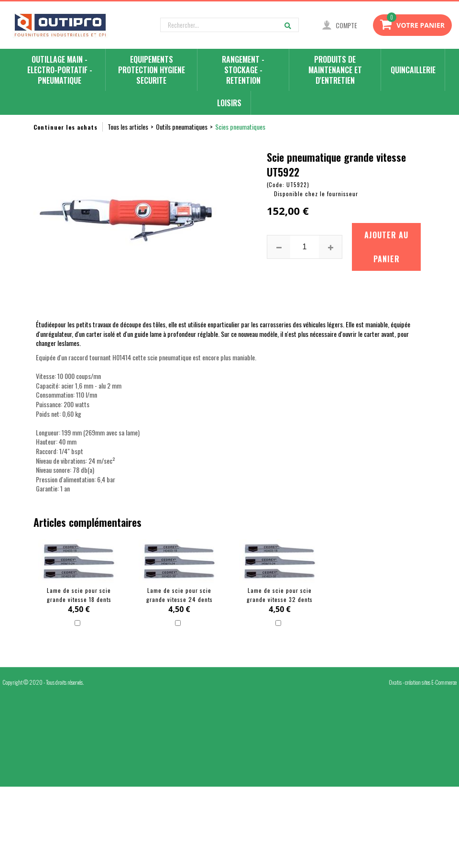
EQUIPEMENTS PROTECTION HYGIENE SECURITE (152, 70)
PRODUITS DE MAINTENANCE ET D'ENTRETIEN (335, 70)
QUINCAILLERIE (413, 70)
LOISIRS (229, 103)
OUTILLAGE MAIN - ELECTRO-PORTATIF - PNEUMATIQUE (60, 70)
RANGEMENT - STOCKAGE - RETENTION (243, 70)
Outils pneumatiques (182, 127)
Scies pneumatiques (240, 127)
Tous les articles (128, 127)
